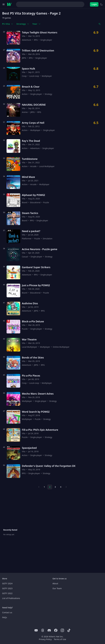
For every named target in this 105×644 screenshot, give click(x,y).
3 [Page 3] (55, 487)
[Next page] (66, 487)
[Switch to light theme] (101, 4)
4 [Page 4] (61, 487)
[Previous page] (39, 487)
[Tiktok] (69, 630)
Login (94, 4)
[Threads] (43, 630)
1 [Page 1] (44, 487)
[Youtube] (36, 630)
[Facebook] (56, 630)
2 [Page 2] (50, 487)
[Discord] (49, 630)
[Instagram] (62, 630)
